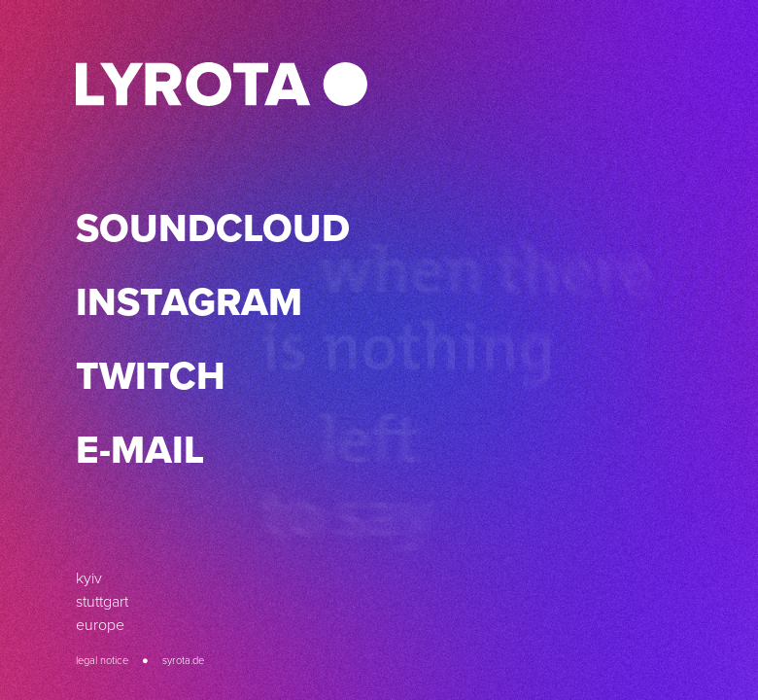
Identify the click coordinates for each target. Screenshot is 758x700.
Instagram (189, 302)
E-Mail (140, 450)
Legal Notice (102, 660)
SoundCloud (213, 228)
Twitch (151, 376)
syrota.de (183, 660)
